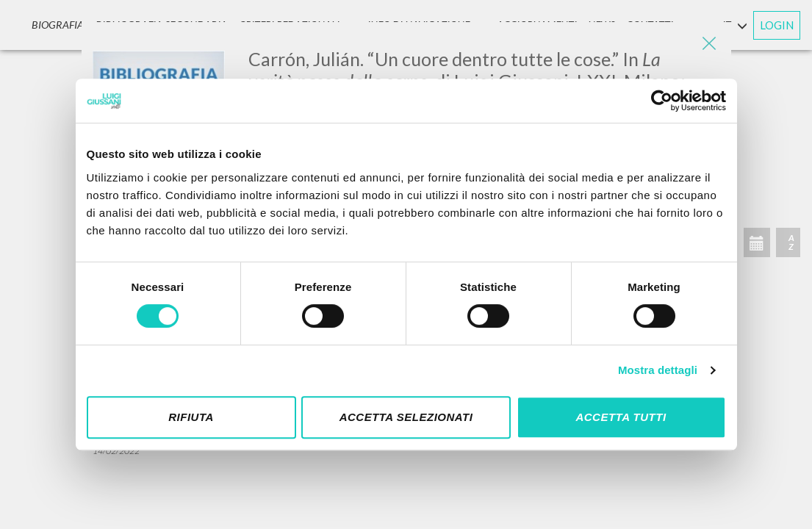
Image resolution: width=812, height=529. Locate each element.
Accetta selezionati (406, 417)
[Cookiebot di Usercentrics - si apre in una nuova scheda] (662, 101)
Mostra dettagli (658, 370)
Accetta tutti (621, 417)
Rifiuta (191, 417)
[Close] (709, 44)
